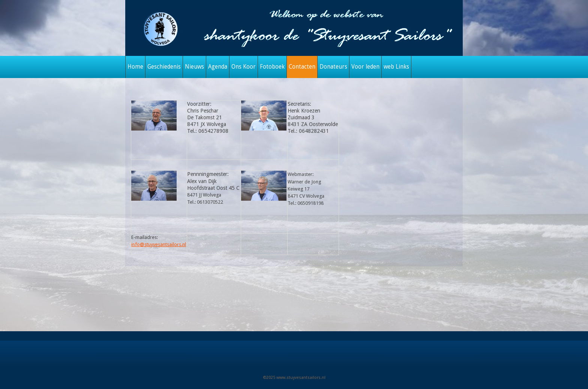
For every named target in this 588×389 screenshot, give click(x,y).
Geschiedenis (164, 67)
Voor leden (365, 67)
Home (135, 67)
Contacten (302, 67)
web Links (396, 67)
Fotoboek (272, 67)
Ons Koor (244, 67)
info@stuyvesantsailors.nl (159, 244)
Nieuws (194, 67)
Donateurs (333, 67)
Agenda (218, 67)
